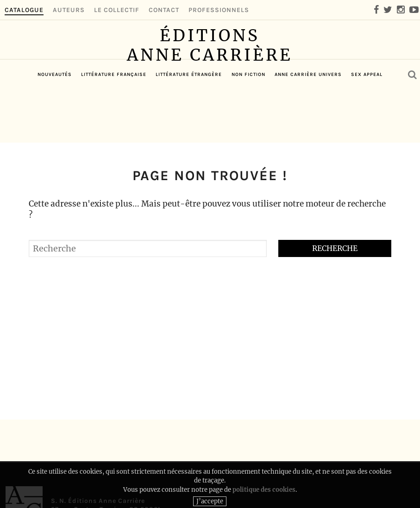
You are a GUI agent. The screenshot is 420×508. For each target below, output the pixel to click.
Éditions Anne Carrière (210, 67)
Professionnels (219, 10)
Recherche (335, 248)
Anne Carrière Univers (308, 128)
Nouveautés (55, 128)
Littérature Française (114, 128)
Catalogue (24, 10)
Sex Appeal (367, 128)
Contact (164, 10)
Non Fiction (248, 128)
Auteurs (69, 10)
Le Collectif (117, 10)
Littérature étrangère (189, 128)
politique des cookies (264, 497)
